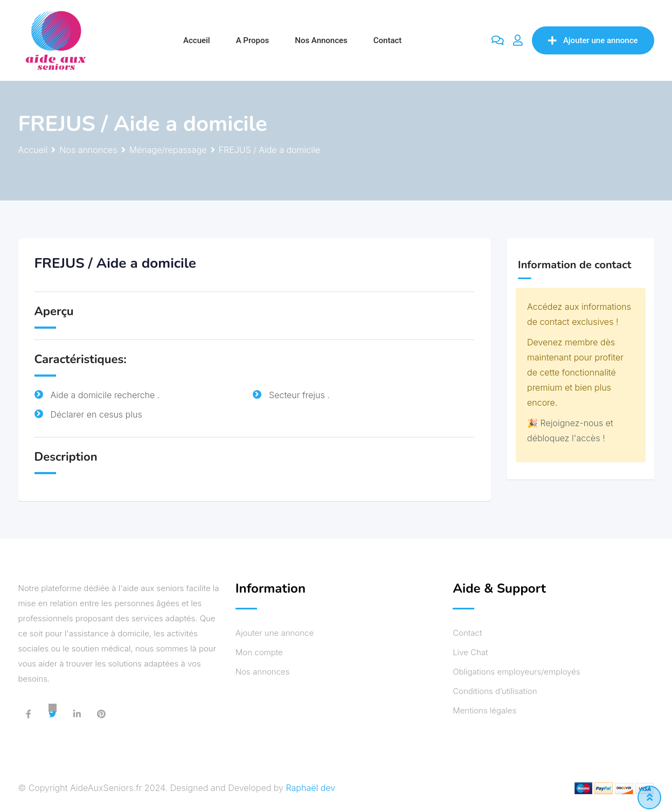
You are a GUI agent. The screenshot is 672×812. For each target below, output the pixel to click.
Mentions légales (484, 710)
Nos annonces (321, 40)
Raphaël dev (311, 788)
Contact (388, 40)
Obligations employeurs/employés (517, 672)
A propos (253, 40)
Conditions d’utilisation (495, 691)
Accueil (197, 40)
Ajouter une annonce (593, 40)
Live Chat (470, 652)
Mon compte (259, 652)
